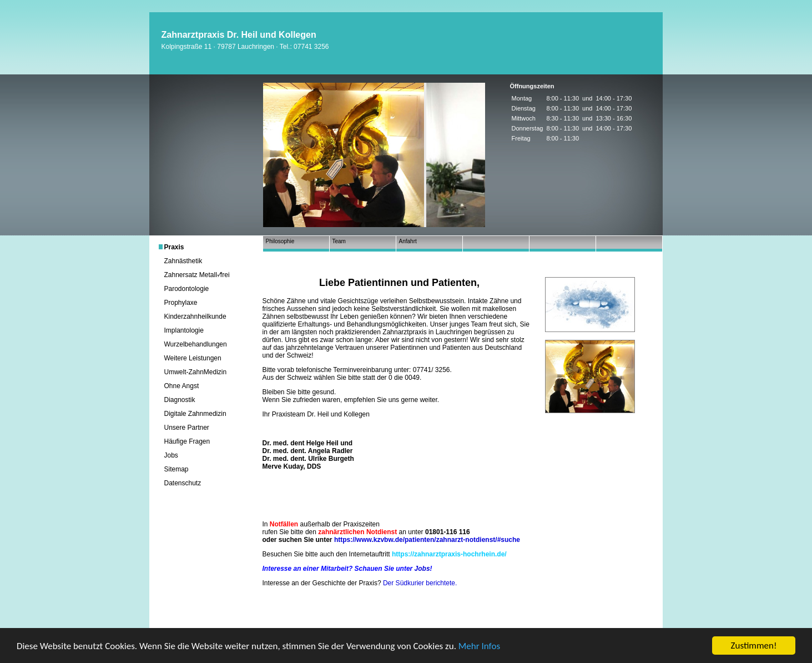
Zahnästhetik (183, 261)
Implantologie (184, 330)
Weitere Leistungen (193, 358)
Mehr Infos (479, 647)
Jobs (171, 455)
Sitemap (176, 469)
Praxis (174, 247)
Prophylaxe (181, 303)
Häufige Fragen (187, 441)
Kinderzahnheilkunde (195, 317)
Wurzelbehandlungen (196, 344)
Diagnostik (180, 400)
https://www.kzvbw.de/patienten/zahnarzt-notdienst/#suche (427, 540)
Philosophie (280, 241)
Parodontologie (187, 289)
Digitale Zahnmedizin (195, 414)
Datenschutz (183, 483)
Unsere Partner (187, 428)
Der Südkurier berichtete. (420, 583)
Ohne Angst (182, 386)
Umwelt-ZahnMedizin (196, 372)
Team (339, 241)
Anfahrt (408, 241)
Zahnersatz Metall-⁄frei (197, 275)
